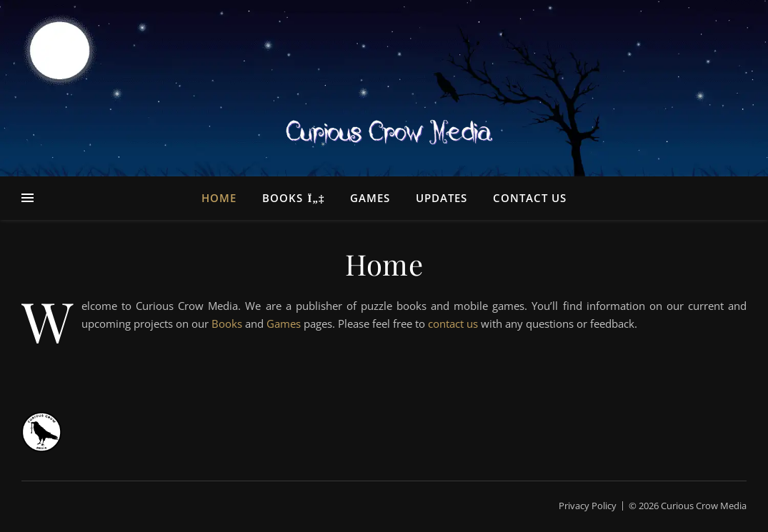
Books (283, 198)
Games (370, 198)
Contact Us (530, 198)
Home (219, 198)
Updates (442, 198)
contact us (453, 323)
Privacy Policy (588, 506)
